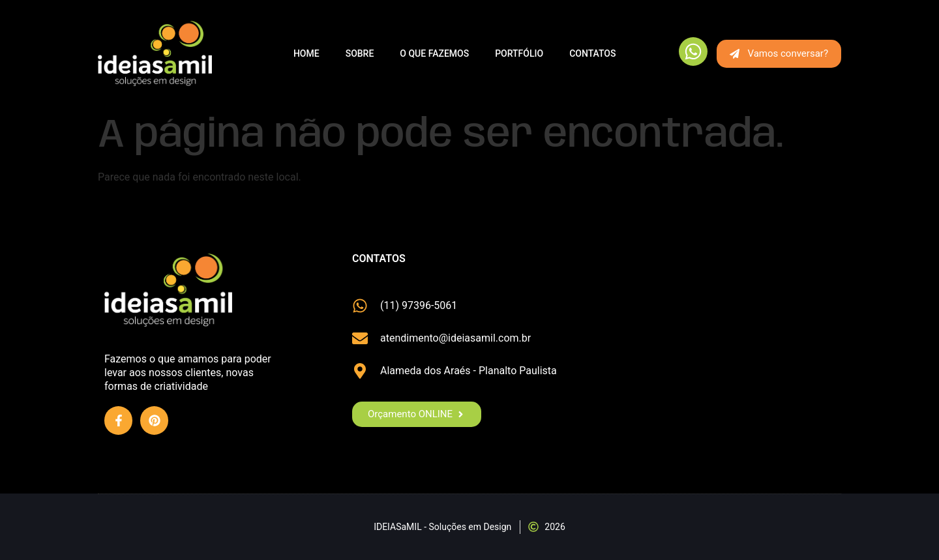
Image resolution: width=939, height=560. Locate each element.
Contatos (592, 53)
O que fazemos (434, 53)
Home (306, 53)
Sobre (360, 53)
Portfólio (519, 53)
